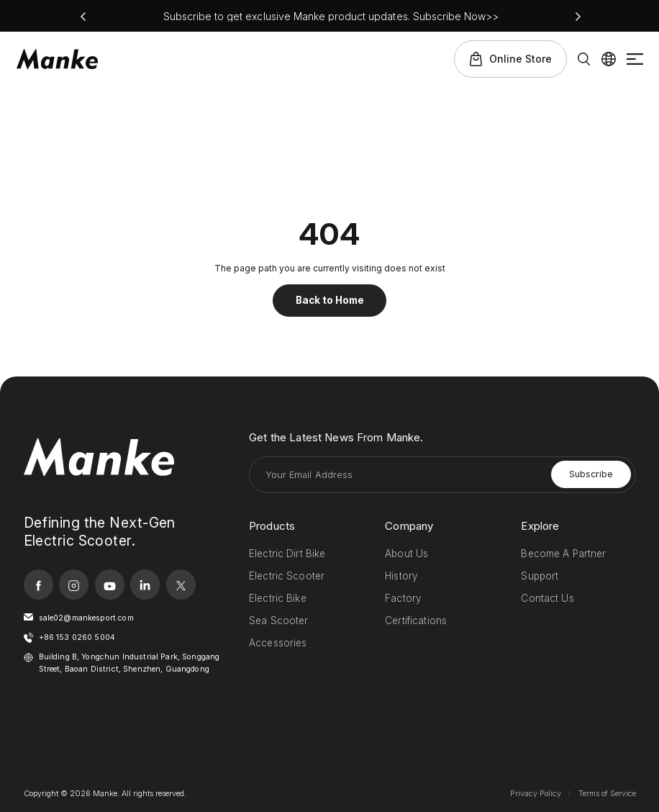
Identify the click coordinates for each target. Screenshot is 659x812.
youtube (110, 584)
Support (540, 576)
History (401, 576)
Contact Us (547, 598)
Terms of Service (607, 794)
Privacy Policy (536, 794)
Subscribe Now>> (456, 16)
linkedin (145, 584)
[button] (83, 17)
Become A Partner (563, 554)
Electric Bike (278, 598)
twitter (181, 584)
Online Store (521, 59)
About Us (406, 554)
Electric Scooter (287, 576)
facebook (38, 584)
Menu (635, 59)
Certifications (416, 621)
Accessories (278, 643)
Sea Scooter (279, 621)
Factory (403, 598)
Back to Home (330, 300)
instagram (74, 584)
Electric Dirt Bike (287, 554)
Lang (609, 59)
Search (584, 59)
